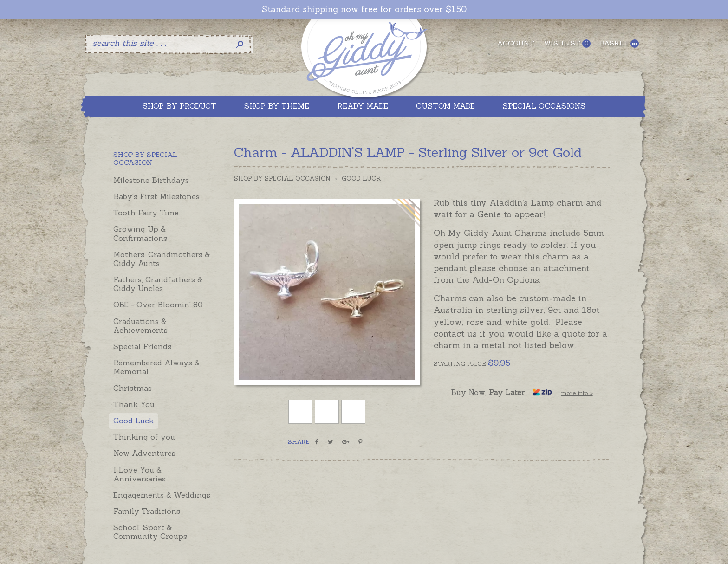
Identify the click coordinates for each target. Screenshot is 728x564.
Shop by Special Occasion (282, 178)
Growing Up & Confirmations (140, 233)
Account (516, 43)
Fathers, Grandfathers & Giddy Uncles (158, 284)
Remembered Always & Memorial (156, 367)
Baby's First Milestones (156, 196)
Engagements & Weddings (162, 495)
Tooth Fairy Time (146, 213)
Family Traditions (147, 511)
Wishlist (567, 43)
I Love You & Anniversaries (140, 474)
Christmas (133, 388)
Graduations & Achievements (140, 326)
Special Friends (142, 346)
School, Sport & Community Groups (150, 532)
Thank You (134, 404)
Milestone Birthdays (151, 180)
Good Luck (133, 421)
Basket (619, 43)
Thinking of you (144, 437)
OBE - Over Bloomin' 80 (158, 305)
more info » (577, 393)
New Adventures (144, 453)
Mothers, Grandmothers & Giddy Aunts (162, 259)
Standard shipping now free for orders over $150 (364, 9)
